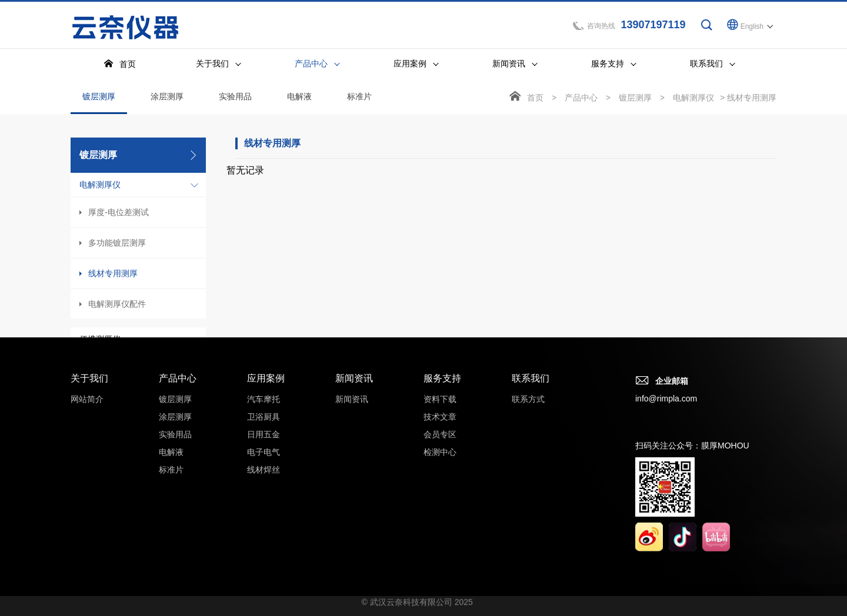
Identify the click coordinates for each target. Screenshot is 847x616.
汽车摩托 (264, 412)
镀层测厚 (99, 105)
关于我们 (89, 391)
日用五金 (264, 447)
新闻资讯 (354, 391)
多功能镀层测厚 (117, 245)
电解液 (299, 98)
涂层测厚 (167, 98)
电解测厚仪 (100, 186)
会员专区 (440, 447)
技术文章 (440, 430)
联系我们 (531, 391)
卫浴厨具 (264, 430)
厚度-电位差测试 (119, 214)
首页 (535, 99)
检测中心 (440, 465)
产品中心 (581, 99)
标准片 (359, 98)
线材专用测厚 (113, 275)
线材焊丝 (264, 483)
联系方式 (528, 412)
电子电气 (264, 465)
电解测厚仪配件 (117, 306)
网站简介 (87, 412)
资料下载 (440, 412)
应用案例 (266, 391)
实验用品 (235, 98)
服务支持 (442, 391)
